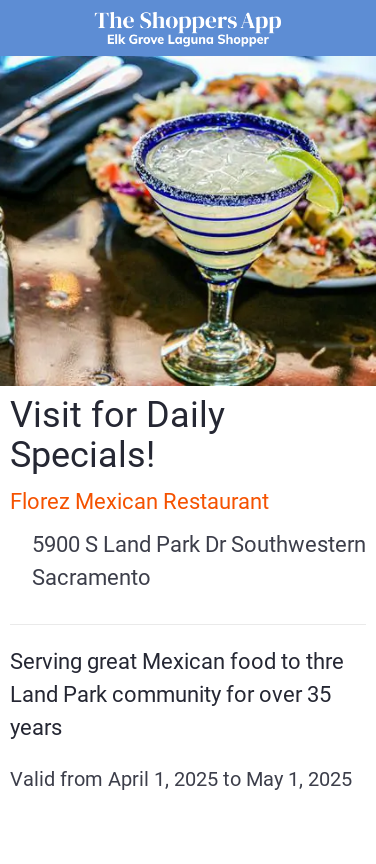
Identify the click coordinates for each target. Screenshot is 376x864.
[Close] (28, 28)
